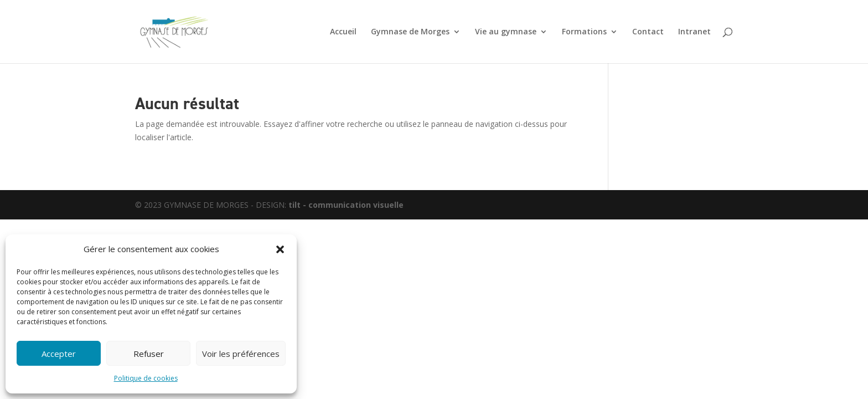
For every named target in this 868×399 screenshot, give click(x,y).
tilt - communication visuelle (346, 205)
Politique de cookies (146, 378)
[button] (280, 249)
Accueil (343, 32)
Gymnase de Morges (410, 32)
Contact (648, 32)
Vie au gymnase (506, 32)
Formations (584, 32)
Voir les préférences (241, 354)
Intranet (694, 32)
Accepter (59, 354)
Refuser (149, 354)
